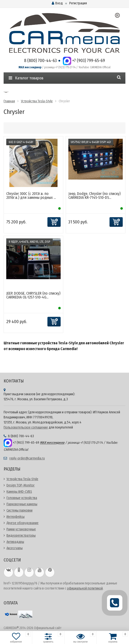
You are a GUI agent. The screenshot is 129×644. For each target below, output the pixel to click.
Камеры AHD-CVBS (19, 492)
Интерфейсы (16, 517)
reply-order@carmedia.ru (27, 458)
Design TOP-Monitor (21, 485)
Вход (57, 3)
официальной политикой (85, 588)
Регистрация (78, 3)
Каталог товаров (26, 78)
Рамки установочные (21, 529)
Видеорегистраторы (21, 536)
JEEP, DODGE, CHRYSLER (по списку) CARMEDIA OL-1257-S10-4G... (33, 295)
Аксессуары (15, 548)
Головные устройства (22, 498)
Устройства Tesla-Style (22, 479)
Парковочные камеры (22, 504)
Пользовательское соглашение (26, 427)
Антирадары (15, 542)
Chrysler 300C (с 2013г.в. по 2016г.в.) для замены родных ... (31, 196)
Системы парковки (19, 510)
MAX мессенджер (30, 67)
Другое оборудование (23, 523)
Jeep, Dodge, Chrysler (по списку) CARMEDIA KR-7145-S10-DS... (94, 196)
